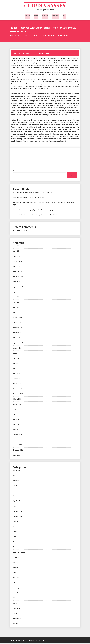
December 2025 (18, 272)
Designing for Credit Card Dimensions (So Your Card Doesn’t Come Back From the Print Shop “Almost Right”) (44, 204)
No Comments (46, 54)
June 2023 (16, 415)
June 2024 (16, 359)
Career (15, 486)
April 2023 (16, 425)
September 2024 (18, 344)
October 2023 (17, 400)
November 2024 (18, 333)
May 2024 (16, 364)
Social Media (17, 594)
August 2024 (17, 349)
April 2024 (16, 369)
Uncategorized (17, 619)
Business (28, 15)
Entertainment (18, 517)
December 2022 (18, 446)
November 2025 (18, 277)
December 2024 (18, 328)
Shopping (45, 15)
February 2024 (17, 379)
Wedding (15, 624)
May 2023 (16, 420)
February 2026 (17, 262)
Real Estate (17, 578)
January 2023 (17, 441)
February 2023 (17, 436)
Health (36, 15)
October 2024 (17, 339)
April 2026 (16, 252)
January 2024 (17, 385)
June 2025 (16, 298)
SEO (14, 583)
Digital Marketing (18, 502)
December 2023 (18, 390)
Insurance (16, 558)
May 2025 (16, 303)
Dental (15, 497)
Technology (55, 15)
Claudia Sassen (45, 6)
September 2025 (18, 288)
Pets (14, 573)
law (64, 15)
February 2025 (17, 318)
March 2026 (16, 257)
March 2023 (16, 430)
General (15, 537)
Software (16, 599)
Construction (17, 492)
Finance (15, 527)
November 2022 (18, 451)
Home (15, 548)
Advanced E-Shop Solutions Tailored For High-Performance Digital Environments (38, 216)
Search (15, 172)
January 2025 (17, 323)
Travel (15, 614)
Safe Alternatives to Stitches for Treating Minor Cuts (30, 198)
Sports (15, 604)
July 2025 (16, 293)
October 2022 (17, 456)
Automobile (16, 471)
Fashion (15, 522)
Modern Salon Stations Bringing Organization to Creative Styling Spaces (35, 211)
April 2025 (16, 308)
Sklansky (17, 54)
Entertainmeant (18, 512)
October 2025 (17, 282)
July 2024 (16, 354)
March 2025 (16, 313)
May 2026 (16, 247)
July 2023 (16, 410)
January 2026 (17, 267)
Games (15, 532)
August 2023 (17, 405)
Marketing (16, 568)
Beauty (15, 476)
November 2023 (18, 395)
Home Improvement (19, 553)
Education (16, 507)
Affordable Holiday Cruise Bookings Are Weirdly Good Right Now (32, 193)
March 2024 (16, 374)
